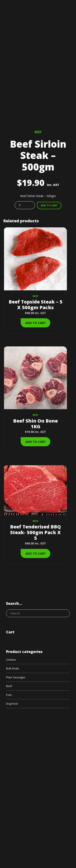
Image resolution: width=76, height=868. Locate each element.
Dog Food (13, 705)
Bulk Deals (13, 669)
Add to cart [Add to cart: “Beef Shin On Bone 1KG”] (36, 442)
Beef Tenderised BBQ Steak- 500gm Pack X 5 (35, 532)
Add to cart (49, 205)
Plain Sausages (16, 678)
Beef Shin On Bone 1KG (35, 424)
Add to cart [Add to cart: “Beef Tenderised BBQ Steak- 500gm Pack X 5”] (36, 553)
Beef (38, 132)
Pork (9, 696)
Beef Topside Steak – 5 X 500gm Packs (36, 305)
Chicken (11, 660)
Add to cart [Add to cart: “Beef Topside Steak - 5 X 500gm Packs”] (36, 323)
